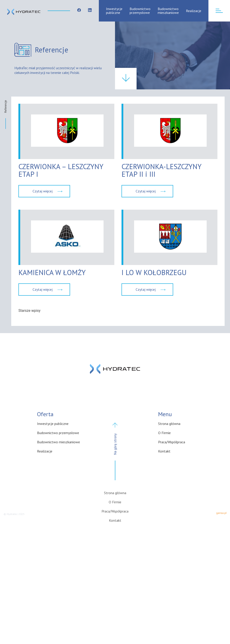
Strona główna (169, 424)
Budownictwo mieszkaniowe (168, 11)
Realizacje (194, 11)
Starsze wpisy (29, 311)
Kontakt (164, 451)
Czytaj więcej (43, 191)
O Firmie (164, 433)
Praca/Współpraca (172, 442)
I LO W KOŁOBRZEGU (154, 272)
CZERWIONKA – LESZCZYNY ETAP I (61, 170)
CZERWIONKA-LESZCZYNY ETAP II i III (161, 170)
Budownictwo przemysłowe (140, 11)
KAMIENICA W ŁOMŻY (52, 272)
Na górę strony (115, 453)
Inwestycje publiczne (114, 11)
